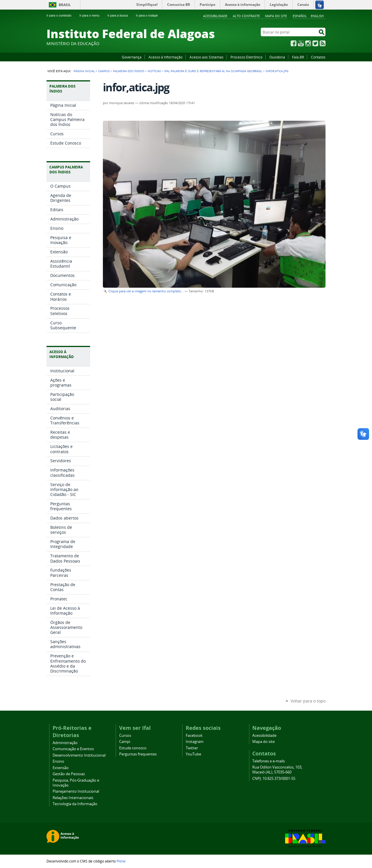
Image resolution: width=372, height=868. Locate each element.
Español (300, 16)
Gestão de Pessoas (69, 774)
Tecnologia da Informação (75, 804)
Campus (104, 71)
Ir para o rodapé (149, 15)
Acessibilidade (215, 16)
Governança (132, 57)
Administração (65, 743)
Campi (125, 742)
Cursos (125, 736)
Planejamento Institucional (76, 791)
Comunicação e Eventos (73, 749)
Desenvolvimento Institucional (79, 755)
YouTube (301, 43)
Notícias (154, 71)
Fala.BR (298, 57)
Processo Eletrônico (246, 57)
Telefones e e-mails (269, 761)
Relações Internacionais (73, 798)
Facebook (294, 43)
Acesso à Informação (166, 57)
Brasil (65, 5)
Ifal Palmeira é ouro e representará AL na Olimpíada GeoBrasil (213, 71)
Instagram (308, 43)
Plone (121, 861)
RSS (323, 43)
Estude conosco (133, 748)
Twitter (315, 43)
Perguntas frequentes (138, 754)
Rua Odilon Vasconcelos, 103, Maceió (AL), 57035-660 (277, 770)
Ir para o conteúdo (61, 15)
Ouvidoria (277, 57)
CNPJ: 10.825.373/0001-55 (274, 779)
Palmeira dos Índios (129, 71)
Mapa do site (276, 16)
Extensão (61, 768)
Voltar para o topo (308, 701)
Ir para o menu (92, 15)
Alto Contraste (246, 16)
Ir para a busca (120, 15)
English (317, 16)
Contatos (318, 57)
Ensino (58, 761)
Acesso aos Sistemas (206, 57)
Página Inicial (84, 71)
